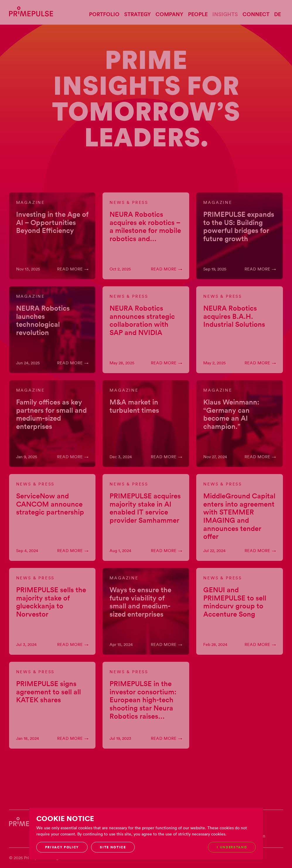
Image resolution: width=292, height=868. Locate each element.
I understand (232, 847)
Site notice (113, 847)
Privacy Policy (62, 847)
